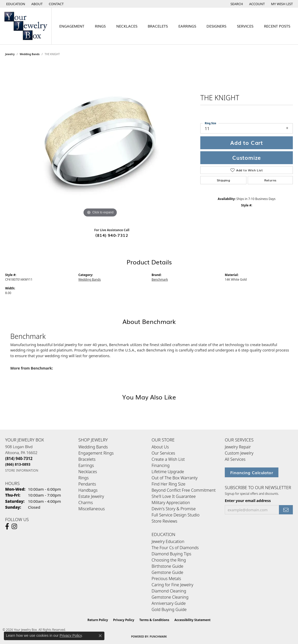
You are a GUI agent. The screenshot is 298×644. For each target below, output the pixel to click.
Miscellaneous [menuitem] (92, 509)
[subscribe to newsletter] (286, 510)
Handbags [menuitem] (88, 490)
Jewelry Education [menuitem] (168, 541)
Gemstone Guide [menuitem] (167, 572)
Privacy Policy (124, 620)
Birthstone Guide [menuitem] (167, 566)
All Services (235, 459)
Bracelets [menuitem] (87, 459)
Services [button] (245, 26)
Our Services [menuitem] (163, 453)
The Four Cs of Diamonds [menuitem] (175, 548)
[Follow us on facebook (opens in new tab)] (7, 526)
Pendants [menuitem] (87, 484)
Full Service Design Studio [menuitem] (176, 515)
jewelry (10, 54)
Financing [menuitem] (161, 465)
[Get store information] (22, 470)
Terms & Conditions (154, 620)
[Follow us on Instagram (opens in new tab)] (14, 526)
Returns (270, 180)
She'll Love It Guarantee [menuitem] (174, 496)
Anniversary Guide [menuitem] (169, 603)
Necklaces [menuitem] (88, 472)
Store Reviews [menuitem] (164, 521)
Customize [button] (247, 157)
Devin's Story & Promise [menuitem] (174, 509)
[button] (15, 4)
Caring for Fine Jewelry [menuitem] (172, 585)
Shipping (223, 180)
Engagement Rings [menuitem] (96, 453)
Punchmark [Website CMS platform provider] (158, 637)
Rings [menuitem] (84, 478)
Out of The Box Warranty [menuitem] (175, 478)
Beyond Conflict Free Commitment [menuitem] (184, 490)
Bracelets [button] (158, 26)
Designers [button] (216, 26)
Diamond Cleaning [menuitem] (169, 591)
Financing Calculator (252, 472)
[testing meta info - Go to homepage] (26, 26)
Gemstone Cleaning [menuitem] (170, 597)
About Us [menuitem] (160, 447)
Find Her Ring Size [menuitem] (168, 484)
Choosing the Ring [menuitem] (169, 560)
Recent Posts (277, 26)
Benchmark (160, 279)
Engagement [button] (72, 26)
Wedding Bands (30, 54)
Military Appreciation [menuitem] (171, 503)
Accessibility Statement (192, 620)
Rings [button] (100, 26)
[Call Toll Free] (18, 464)
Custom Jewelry (239, 453)
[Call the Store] (19, 458)
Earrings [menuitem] (86, 465)
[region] (100, 141)
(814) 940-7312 (112, 235)
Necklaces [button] (127, 26)
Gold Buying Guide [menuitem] (169, 609)
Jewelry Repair (238, 447)
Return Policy (98, 620)
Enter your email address (248, 501)
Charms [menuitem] (86, 503)
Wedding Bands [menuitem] (93, 447)
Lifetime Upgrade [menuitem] (168, 472)
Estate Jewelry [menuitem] (91, 496)
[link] (37, 4)
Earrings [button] (187, 26)
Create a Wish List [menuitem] (168, 459)
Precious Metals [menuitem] (166, 579)
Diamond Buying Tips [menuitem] (171, 554)
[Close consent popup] (100, 636)
